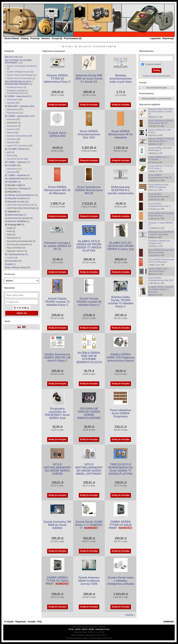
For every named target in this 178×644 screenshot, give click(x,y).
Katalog (25, 38)
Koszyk (143, 83)
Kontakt (32, 622)
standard (11, 142)
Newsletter (10, 288)
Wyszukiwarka (146, 51)
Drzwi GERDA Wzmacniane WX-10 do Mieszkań (57, 190)
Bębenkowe (12, 109)
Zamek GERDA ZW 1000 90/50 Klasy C (160, 149)
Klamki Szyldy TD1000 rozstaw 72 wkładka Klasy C (57, 302)
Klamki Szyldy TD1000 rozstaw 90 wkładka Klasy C (89, 302)
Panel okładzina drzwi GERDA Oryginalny (121, 413)
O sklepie (9, 622)
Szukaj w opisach (153, 64)
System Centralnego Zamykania (22, 66)
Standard (11, 103)
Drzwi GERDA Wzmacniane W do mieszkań (120, 134)
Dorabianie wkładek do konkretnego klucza (17, 92)
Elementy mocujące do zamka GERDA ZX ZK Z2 (57, 246)
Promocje (35, 38)
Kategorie (9, 51)
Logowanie (155, 38)
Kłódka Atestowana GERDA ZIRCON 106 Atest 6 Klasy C (57, 358)
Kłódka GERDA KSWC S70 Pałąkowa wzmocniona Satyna (121, 358)
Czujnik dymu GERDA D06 (57, 134)
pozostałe (11, 139)
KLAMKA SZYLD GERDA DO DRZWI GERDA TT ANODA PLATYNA (89, 246)
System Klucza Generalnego (20, 75)
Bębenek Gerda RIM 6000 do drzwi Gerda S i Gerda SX (89, 79)
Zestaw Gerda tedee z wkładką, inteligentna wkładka (120, 581)
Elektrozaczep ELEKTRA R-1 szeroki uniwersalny (121, 190)
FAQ (39, 622)
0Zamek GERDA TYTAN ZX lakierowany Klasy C (57, 79)
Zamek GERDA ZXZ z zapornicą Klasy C (158, 270)
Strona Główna (12, 38)
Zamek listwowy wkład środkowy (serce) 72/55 (89, 581)
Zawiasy (11, 258)
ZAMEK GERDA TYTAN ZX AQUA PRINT (120, 525)
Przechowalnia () (73, 38)
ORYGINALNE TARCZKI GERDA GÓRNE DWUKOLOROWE (89, 413)
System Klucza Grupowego (19, 78)
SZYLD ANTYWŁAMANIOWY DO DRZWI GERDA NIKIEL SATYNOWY (89, 469)
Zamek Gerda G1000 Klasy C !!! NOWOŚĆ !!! (89, 525)
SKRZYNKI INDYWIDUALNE (20, 205)
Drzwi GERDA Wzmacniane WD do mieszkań (161, 251)
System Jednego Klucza (18, 72)
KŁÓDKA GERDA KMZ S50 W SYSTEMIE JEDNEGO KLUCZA (89, 358)
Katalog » (130, 615)
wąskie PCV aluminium (17, 146)
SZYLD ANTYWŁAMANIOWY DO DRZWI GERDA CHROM (57, 469)
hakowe (10, 133)
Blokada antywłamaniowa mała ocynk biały (121, 79)
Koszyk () (57, 38)
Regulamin (21, 622)
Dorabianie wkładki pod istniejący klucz (159, 242)
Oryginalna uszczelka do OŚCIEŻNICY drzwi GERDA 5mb (57, 413)
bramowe (11, 129)
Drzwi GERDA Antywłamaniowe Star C (159, 195)
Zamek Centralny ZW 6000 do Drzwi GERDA (57, 525)
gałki (9, 152)
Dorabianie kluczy (15, 87)
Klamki (10, 156)
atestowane (12, 126)
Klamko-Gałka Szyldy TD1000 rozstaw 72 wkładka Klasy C (121, 302)
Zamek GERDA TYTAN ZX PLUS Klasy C (161, 167)
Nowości (46, 38)
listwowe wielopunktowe (18, 136)
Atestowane (12, 100)
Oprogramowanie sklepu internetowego (84, 638)
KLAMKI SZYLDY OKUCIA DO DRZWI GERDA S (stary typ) (120, 246)
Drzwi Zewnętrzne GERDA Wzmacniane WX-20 (89, 190)
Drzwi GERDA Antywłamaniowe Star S (159, 205)
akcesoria (11, 119)
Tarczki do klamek (15, 159)
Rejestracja (168, 38)
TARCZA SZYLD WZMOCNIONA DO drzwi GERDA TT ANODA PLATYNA (121, 469)
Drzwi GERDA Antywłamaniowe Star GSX (89, 134)
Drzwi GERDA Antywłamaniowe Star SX (160, 176)
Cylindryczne (13, 113)
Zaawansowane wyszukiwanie (157, 76)
